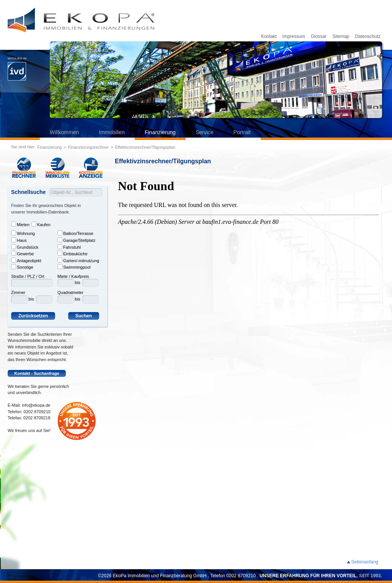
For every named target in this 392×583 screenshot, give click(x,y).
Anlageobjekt (26, 260)
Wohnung (23, 233)
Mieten (20, 224)
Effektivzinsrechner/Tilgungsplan (145, 147)
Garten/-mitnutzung (78, 260)
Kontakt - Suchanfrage (37, 373)
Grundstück (25, 247)
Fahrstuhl (69, 247)
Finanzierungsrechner (88, 147)
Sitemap (341, 36)
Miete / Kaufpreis (73, 276)
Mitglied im (17, 69)
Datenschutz (368, 36)
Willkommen (64, 132)
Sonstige (22, 267)
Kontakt (269, 36)
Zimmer (18, 292)
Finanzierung (160, 132)
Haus (19, 240)
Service (205, 132)
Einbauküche (73, 253)
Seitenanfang (365, 562)
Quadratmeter (70, 292)
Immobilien (112, 132)
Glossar (319, 36)
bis (31, 299)
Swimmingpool (74, 267)
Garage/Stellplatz (76, 240)
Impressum (294, 36)
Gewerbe (23, 253)
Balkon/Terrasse (75, 233)
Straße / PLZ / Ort (28, 276)
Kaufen (41, 224)
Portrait (242, 132)
